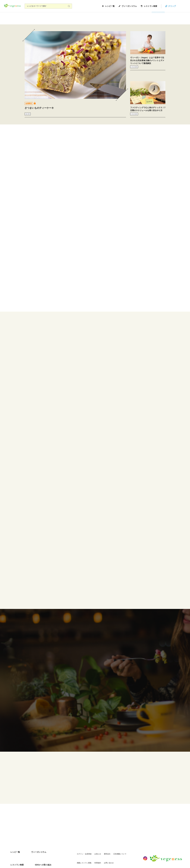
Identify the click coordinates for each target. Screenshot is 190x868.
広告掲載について (111, 846)
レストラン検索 (161, 6)
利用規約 (71, 851)
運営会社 (98, 846)
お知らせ (89, 846)
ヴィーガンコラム (139, 6)
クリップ (182, 6)
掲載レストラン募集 (128, 846)
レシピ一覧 (120, 6)
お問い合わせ (82, 851)
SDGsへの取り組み (16, 852)
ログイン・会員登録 (75, 846)
